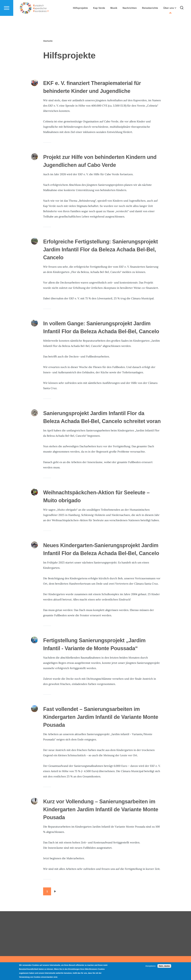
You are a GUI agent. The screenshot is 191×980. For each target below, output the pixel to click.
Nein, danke (164, 966)
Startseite (48, 41)
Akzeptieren (151, 966)
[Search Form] (182, 18)
